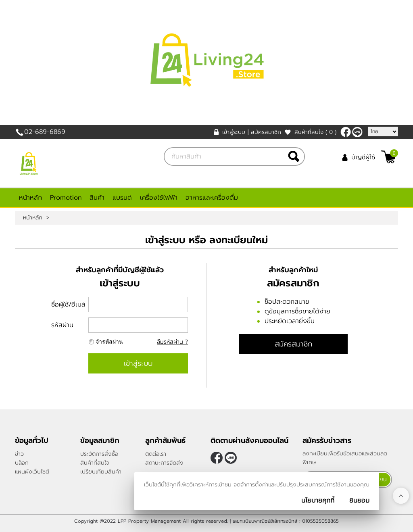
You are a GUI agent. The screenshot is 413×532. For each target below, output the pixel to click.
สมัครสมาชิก (266, 132)
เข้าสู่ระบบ (234, 132)
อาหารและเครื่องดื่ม (212, 198)
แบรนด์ (122, 198)
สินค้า (97, 198)
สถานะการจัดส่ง (164, 463)
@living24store (357, 132)
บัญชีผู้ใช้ (363, 157)
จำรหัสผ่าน (109, 342)
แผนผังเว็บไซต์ (32, 472)
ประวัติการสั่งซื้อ (99, 454)
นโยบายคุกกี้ (318, 501)
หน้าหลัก (30, 198)
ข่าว (19, 454)
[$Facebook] (346, 132)
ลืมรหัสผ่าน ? (172, 342)
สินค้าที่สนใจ (315, 132)
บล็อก (22, 463)
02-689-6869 (45, 132)
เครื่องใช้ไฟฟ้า (159, 198)
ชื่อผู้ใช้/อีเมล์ (68, 305)
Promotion (66, 198)
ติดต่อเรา (156, 454)
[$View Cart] (389, 157)
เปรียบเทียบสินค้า (101, 472)
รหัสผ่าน (62, 325)
